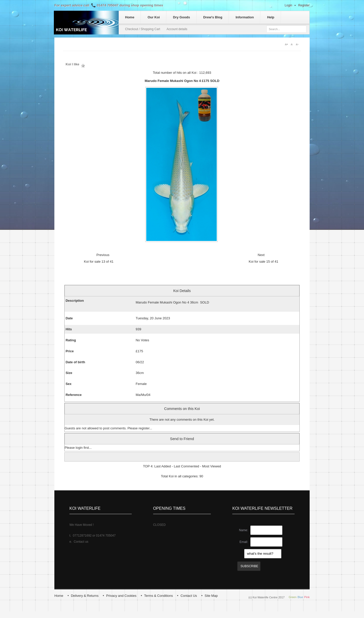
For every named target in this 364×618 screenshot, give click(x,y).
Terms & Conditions (159, 596)
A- (298, 44)
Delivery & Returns (85, 596)
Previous (103, 255)
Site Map (211, 596)
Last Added (162, 466)
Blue (300, 597)
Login (288, 5)
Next (261, 255)
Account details (177, 29)
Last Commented (186, 466)
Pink (307, 597)
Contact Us (189, 596)
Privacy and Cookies (121, 596)
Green (293, 597)
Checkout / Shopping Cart (143, 29)
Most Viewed (212, 466)
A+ (287, 44)
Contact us (81, 542)
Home (59, 596)
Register (304, 5)
